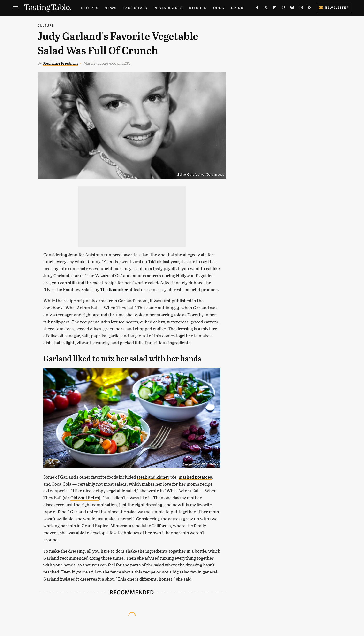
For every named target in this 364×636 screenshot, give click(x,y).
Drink (237, 8)
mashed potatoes (195, 477)
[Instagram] (301, 9)
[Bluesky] (292, 9)
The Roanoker (114, 289)
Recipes (90, 8)
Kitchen (198, 8)
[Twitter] (266, 9)
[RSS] (310, 9)
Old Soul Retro (85, 498)
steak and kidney (153, 477)
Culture (46, 25)
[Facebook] (257, 9)
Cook (219, 8)
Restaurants (168, 8)
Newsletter (334, 7)
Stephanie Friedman (60, 63)
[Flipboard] (275, 9)
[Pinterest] (283, 9)
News (110, 8)
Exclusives (135, 8)
